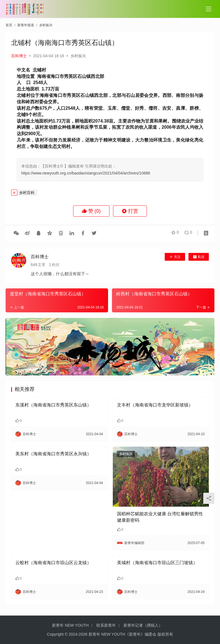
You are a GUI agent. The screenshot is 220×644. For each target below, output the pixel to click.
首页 (9, 25)
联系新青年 (106, 625)
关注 (175, 257)
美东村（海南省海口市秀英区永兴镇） (53, 454)
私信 (199, 257)
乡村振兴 (78, 56)
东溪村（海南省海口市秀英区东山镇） (53, 405)
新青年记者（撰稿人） (143, 625)
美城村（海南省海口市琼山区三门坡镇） (157, 563)
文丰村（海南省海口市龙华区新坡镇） (155, 405)
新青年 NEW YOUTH (70, 625)
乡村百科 (27, 193)
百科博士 (19, 56)
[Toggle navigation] (209, 9)
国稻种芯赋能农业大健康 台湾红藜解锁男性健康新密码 (160, 517)
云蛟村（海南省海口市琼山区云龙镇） (53, 563)
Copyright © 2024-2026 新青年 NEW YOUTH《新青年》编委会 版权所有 (110, 634)
